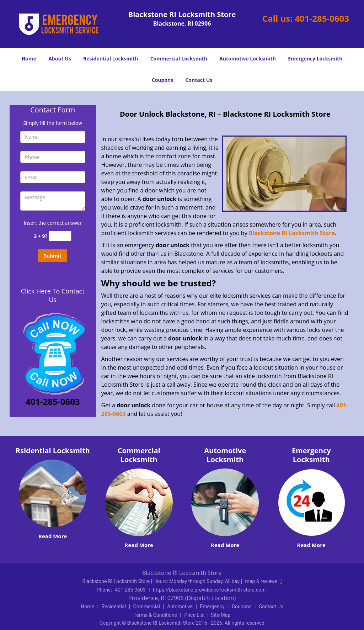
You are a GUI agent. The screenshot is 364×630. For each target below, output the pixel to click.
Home (29, 59)
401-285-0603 (322, 18)
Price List (194, 615)
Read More (53, 536)
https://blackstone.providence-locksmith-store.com (209, 590)
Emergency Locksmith (315, 59)
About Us (60, 59)
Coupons (162, 80)
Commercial (147, 607)
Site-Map (221, 615)
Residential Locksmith (111, 59)
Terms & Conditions (155, 615)
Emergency (212, 607)
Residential (114, 607)
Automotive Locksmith (248, 59)
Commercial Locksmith (179, 59)
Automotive (180, 607)
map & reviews (262, 581)
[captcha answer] (60, 236)
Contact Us (199, 80)
